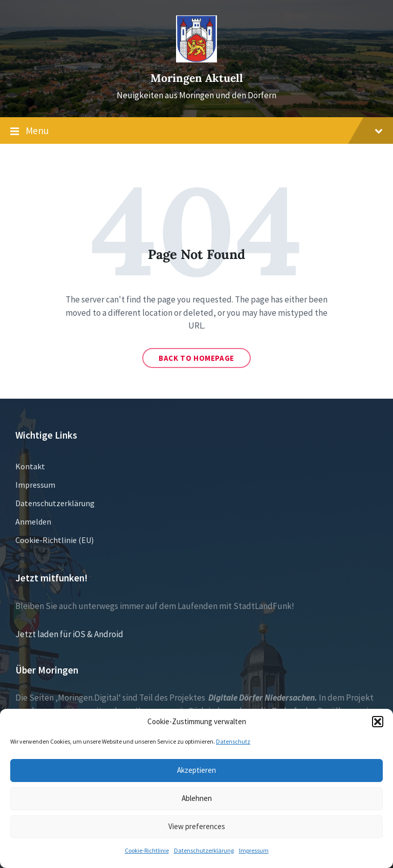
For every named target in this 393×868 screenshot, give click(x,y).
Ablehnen (197, 798)
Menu (196, 131)
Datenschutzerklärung (204, 850)
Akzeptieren (196, 770)
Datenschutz (233, 741)
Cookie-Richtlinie (147, 850)
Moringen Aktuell (197, 78)
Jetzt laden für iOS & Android (69, 634)
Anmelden (33, 522)
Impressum (254, 850)
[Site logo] (196, 59)
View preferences (197, 826)
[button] (378, 722)
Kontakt (30, 466)
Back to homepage (196, 358)
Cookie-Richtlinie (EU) (54, 540)
